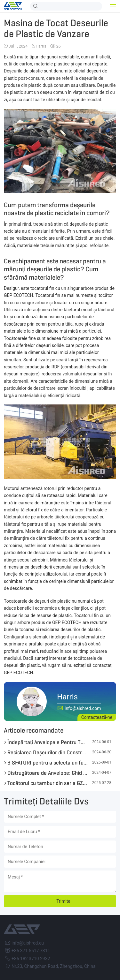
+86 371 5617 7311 (31, 951)
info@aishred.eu (28, 943)
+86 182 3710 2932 (31, 959)
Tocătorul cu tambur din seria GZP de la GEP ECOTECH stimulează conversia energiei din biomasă (48, 783)
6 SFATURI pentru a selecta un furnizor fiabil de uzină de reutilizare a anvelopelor (48, 763)
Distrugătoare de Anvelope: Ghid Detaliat (48, 773)
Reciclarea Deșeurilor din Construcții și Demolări (48, 752)
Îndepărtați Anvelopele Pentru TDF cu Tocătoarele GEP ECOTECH (48, 742)
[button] (113, 6)
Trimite (63, 901)
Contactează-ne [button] (97, 717)
